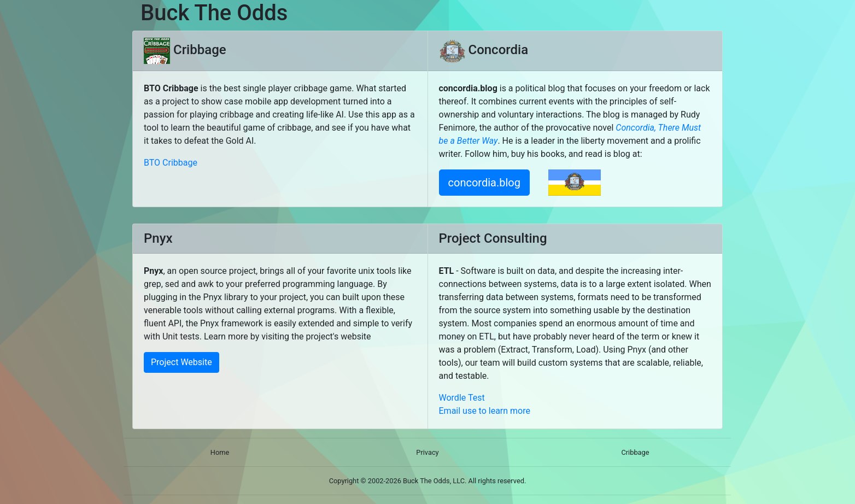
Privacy (427, 452)
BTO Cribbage (171, 163)
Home (220, 452)
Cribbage (635, 452)
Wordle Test (462, 398)
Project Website (181, 362)
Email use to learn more (485, 411)
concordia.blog (484, 183)
